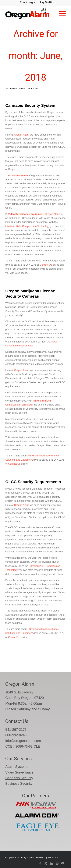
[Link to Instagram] (57, 863)
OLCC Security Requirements (33, 482)
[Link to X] (46, 863)
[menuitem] (28, 3)
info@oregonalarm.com (23, 741)
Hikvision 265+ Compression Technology (28, 226)
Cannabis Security (19, 778)
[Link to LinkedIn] (51, 863)
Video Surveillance (19, 772)
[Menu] (60, 13)
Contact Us (46, 265)
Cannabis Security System (30, 105)
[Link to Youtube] (63, 863)
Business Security (19, 784)
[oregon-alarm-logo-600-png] (29, 13)
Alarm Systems (17, 767)
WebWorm (53, 857)
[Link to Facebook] (40, 863)
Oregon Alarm (22, 135)
